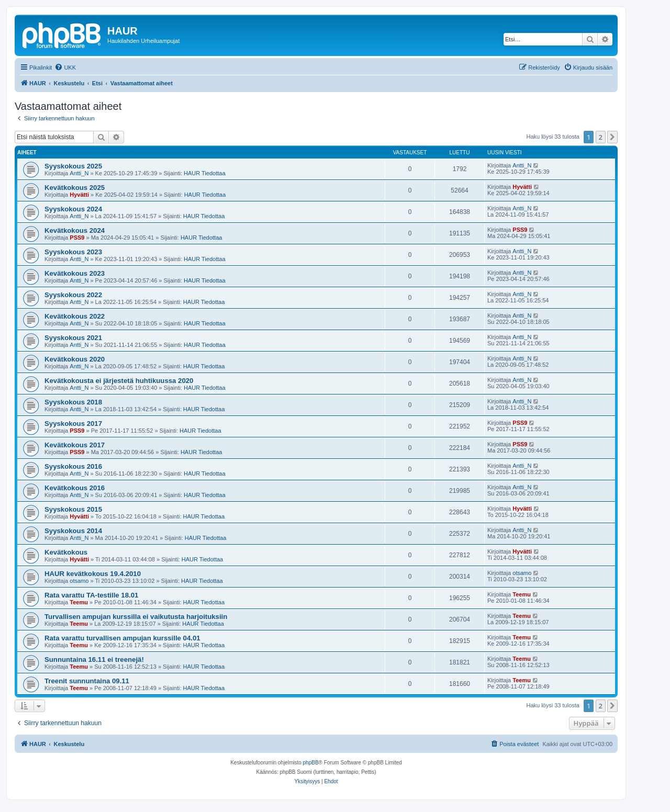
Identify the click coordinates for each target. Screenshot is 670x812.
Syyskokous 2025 (73, 166)
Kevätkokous (66, 552)
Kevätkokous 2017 (75, 445)
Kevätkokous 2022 (75, 316)
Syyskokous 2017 (73, 424)
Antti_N (79, 173)
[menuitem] (65, 67)
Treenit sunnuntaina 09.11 (87, 681)
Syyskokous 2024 (73, 209)
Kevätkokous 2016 (75, 488)
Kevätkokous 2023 (75, 273)
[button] (612, 137)
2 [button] (601, 137)
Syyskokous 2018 (73, 402)
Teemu (79, 602)
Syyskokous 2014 (73, 531)
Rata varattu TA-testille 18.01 (91, 595)
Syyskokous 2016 (73, 466)
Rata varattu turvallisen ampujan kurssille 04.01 (122, 638)
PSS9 (77, 238)
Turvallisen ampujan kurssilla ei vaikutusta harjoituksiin (136, 617)
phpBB (311, 763)
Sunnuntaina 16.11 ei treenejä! (94, 659)
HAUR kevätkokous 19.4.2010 (93, 574)
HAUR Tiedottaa (204, 173)
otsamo (79, 581)
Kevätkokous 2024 (75, 230)
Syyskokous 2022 (73, 295)
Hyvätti (79, 195)
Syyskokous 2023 (73, 252)
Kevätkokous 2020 (75, 359)
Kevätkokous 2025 (75, 188)
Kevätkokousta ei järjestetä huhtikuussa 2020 (119, 381)
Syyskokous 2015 (73, 509)
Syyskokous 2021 (73, 338)
